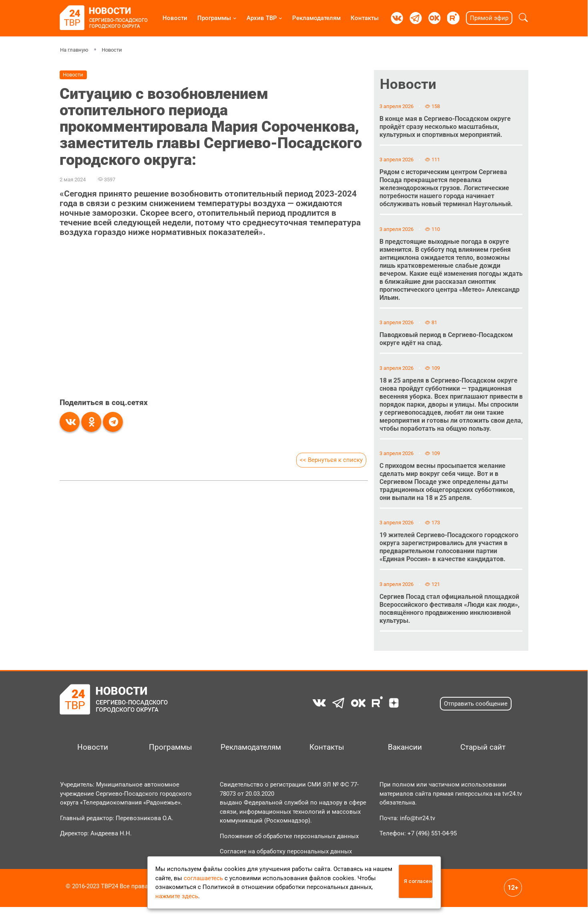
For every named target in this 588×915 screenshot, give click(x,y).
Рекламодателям (316, 18)
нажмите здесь (177, 896)
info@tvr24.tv (417, 826)
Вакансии (405, 755)
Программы (214, 18)
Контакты (365, 18)
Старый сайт (483, 755)
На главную (74, 50)
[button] (523, 18)
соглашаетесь (203, 878)
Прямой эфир (489, 18)
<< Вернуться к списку (331, 460)
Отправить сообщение (476, 712)
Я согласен (418, 881)
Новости (175, 18)
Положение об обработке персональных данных (289, 844)
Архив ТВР (262, 18)
